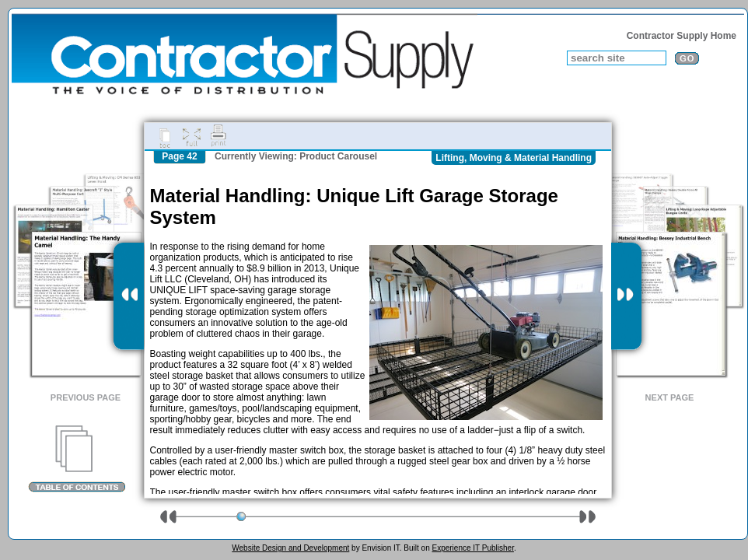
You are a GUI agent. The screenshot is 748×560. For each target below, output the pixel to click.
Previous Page (86, 397)
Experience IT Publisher (472, 548)
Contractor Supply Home (682, 36)
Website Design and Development (290, 548)
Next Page (670, 397)
